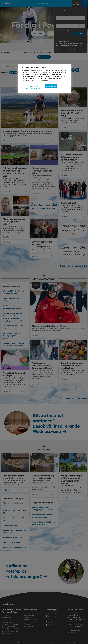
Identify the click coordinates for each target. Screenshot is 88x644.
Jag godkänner (51, 86)
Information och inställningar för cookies (33, 87)
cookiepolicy (46, 80)
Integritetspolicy (35, 80)
